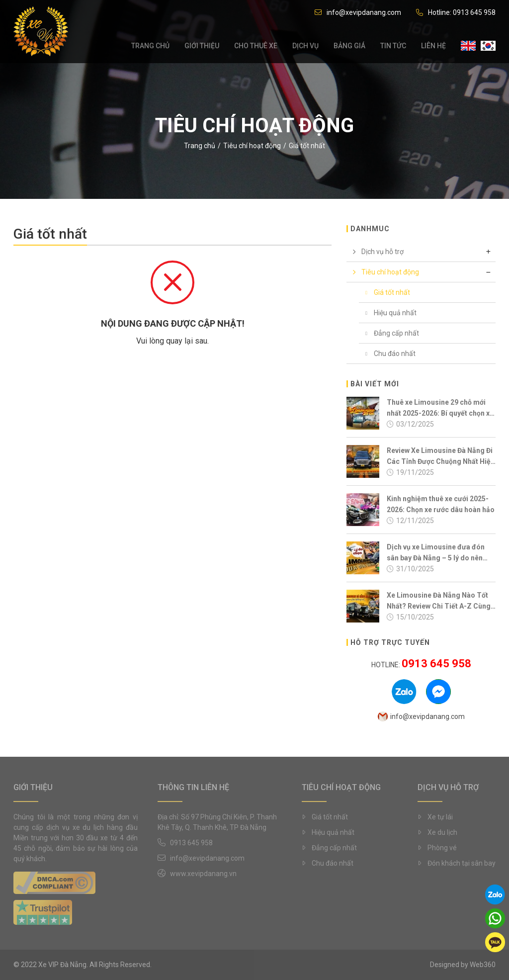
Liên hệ (433, 47)
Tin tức (393, 47)
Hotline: (421, 665)
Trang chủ (150, 47)
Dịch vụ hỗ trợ (375, 252)
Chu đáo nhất (387, 354)
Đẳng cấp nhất (389, 333)
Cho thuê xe (256, 47)
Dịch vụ (305, 47)
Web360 (483, 965)
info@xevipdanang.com (358, 12)
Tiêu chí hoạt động (252, 146)
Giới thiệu (202, 47)
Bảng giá (349, 47)
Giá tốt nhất (384, 292)
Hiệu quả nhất (388, 313)
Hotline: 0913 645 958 (456, 12)
